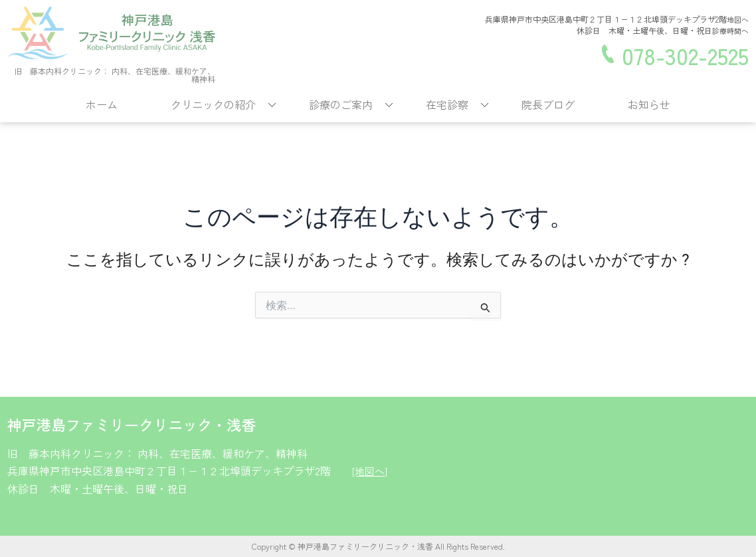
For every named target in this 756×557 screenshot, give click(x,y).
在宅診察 (447, 104)
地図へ (737, 20)
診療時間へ (729, 30)
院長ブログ (548, 104)
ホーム (102, 104)
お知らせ (649, 104)
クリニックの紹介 (213, 104)
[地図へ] (371, 471)
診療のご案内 (341, 104)
